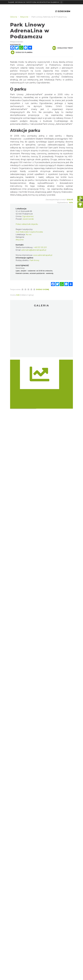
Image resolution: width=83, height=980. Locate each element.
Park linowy (34, 260)
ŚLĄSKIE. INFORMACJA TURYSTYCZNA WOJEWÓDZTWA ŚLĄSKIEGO (34, 2)
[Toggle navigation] (61, 2)
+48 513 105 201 (40, 247)
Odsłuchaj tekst (63, 48)
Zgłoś (70, 200)
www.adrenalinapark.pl (43, 255)
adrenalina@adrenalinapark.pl (34, 250)
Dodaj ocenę (43, 289)
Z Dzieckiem (63, 11)
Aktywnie (20, 240)
